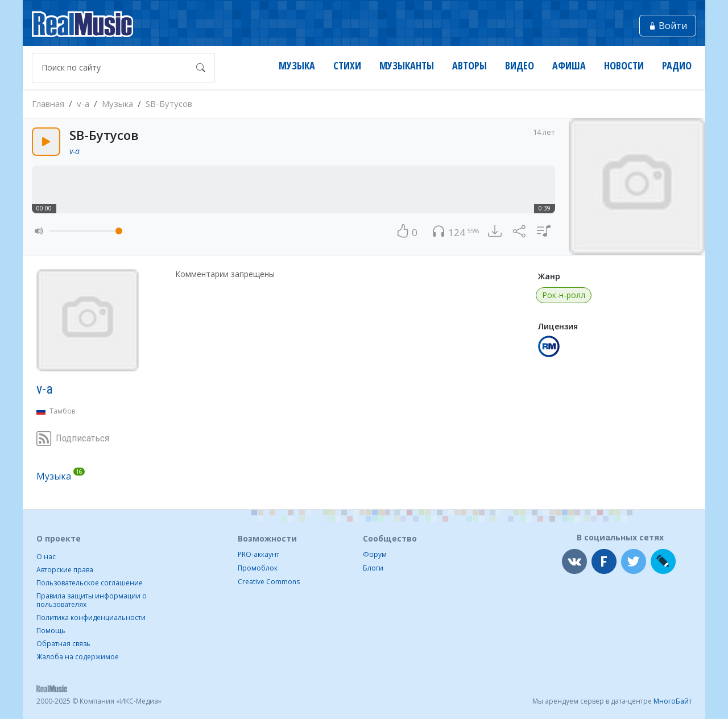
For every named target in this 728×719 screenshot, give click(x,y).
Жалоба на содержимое (78, 657)
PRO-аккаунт (258, 554)
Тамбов (62, 411)
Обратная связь (63, 644)
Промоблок (258, 568)
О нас (46, 557)
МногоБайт (673, 701)
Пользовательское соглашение (90, 583)
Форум (375, 554)
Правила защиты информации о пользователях (92, 600)
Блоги (373, 568)
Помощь (51, 631)
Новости (624, 66)
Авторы (470, 66)
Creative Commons (269, 582)
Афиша (569, 66)
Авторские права (65, 570)
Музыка (297, 66)
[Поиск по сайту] (112, 68)
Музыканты (407, 66)
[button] (39, 231)
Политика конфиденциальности (91, 617)
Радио (677, 66)
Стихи (347, 66)
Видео (520, 66)
